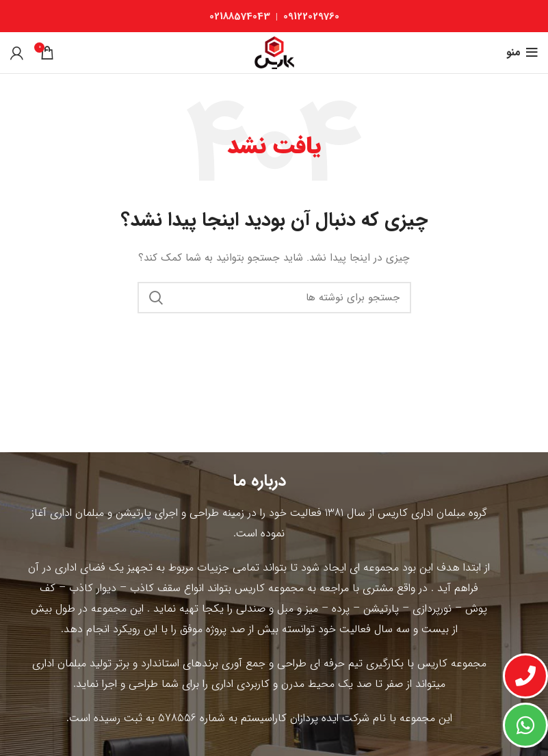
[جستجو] (274, 298)
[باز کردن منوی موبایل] (522, 53)
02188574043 (240, 16)
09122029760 (311, 16)
